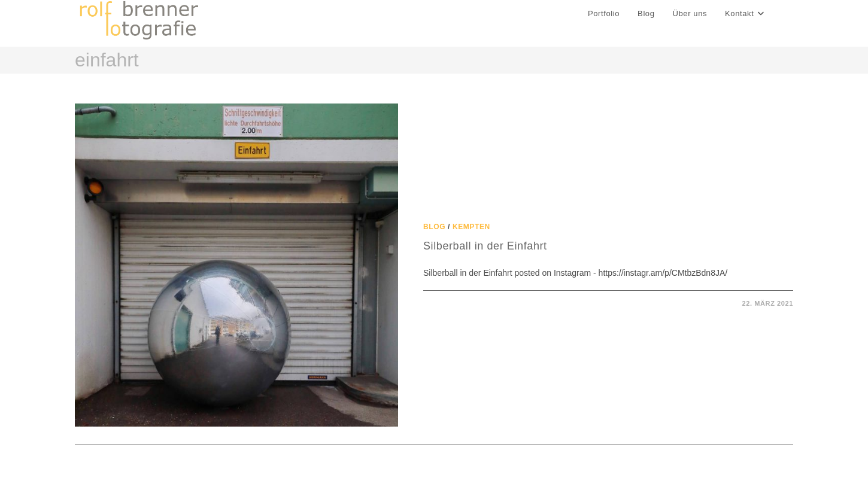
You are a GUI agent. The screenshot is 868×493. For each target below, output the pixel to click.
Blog (434, 227)
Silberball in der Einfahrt (485, 246)
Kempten (471, 227)
